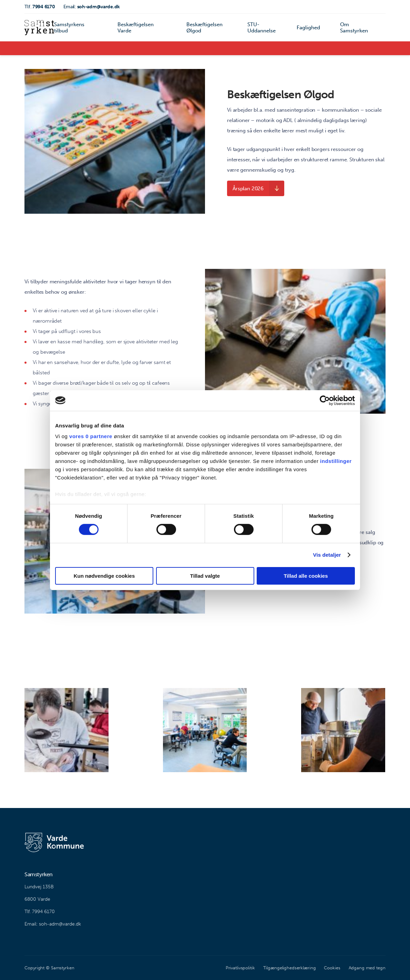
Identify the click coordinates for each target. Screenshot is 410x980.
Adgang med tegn (367, 968)
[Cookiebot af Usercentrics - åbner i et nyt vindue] (325, 400)
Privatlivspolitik (240, 968)
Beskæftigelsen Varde (136, 28)
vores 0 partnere (91, 436)
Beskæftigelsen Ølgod (204, 28)
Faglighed (308, 28)
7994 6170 (40, 7)
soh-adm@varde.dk (92, 7)
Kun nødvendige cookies (104, 576)
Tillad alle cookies (306, 576)
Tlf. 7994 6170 (40, 912)
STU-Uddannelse (262, 28)
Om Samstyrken (354, 28)
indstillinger (336, 461)
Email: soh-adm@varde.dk (53, 924)
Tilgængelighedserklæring (290, 968)
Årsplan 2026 (248, 189)
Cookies (332, 968)
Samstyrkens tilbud (69, 28)
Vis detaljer (327, 555)
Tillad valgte (205, 576)
